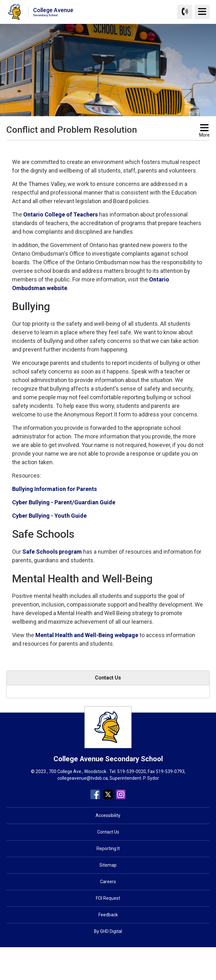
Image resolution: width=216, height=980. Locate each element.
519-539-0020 (132, 771)
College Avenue (53, 12)
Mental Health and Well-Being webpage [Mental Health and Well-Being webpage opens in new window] (87, 635)
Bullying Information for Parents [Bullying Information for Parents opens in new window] (54, 489)
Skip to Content (0, 0)
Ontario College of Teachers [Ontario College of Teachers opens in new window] (61, 214)
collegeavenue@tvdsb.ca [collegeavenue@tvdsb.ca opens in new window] (83, 778)
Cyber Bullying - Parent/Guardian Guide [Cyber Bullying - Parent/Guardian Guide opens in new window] (64, 502)
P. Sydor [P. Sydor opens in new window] (151, 778)
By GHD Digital (108, 931)
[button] (98, 146)
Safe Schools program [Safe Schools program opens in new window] (52, 552)
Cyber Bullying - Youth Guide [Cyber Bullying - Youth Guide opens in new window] (49, 516)
